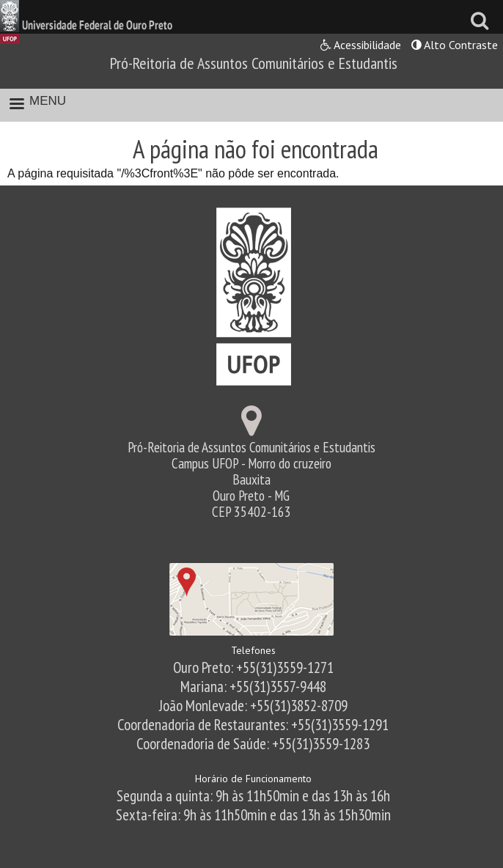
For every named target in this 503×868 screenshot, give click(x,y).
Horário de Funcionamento (253, 779)
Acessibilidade (361, 45)
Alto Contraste (455, 45)
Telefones (253, 650)
